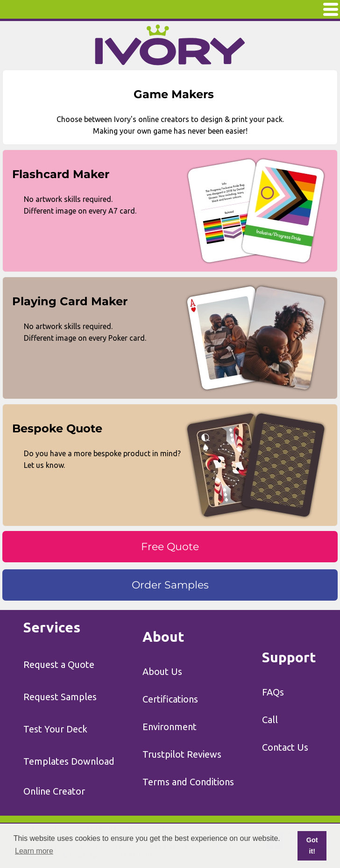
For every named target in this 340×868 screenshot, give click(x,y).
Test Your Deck (55, 729)
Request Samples (60, 697)
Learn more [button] (34, 851)
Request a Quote (59, 664)
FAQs (273, 692)
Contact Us (285, 747)
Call (270, 720)
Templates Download (69, 761)
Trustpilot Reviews (182, 754)
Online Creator (54, 791)
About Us (162, 671)
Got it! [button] (312, 846)
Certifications (170, 699)
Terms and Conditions (188, 782)
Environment (170, 727)
